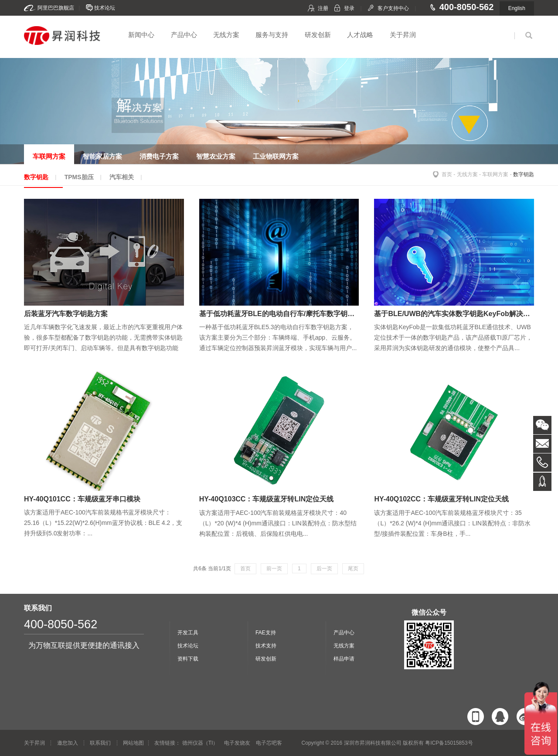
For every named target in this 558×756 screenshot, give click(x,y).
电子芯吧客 (269, 743)
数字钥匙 (524, 174)
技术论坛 (105, 8)
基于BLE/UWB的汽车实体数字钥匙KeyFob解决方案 (455, 314)
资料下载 (188, 659)
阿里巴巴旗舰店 (56, 8)
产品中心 (184, 35)
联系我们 (100, 743)
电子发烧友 (237, 743)
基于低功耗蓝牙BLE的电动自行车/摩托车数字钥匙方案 (284, 314)
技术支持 (266, 646)
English (517, 8)
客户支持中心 (393, 8)
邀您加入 (68, 743)
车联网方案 (495, 174)
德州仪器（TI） (200, 743)
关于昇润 (403, 35)
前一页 (274, 569)
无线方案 (226, 35)
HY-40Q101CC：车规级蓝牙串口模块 (82, 499)
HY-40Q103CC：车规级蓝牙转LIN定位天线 (267, 499)
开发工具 (188, 633)
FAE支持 (266, 633)
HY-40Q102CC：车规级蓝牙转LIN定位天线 (441, 499)
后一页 (324, 569)
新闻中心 (141, 35)
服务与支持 (272, 35)
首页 (447, 174)
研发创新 (318, 35)
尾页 (353, 569)
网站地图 (133, 743)
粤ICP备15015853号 (449, 743)
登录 (349, 8)
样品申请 (344, 659)
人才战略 (360, 35)
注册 (323, 8)
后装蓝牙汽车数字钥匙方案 (66, 314)
